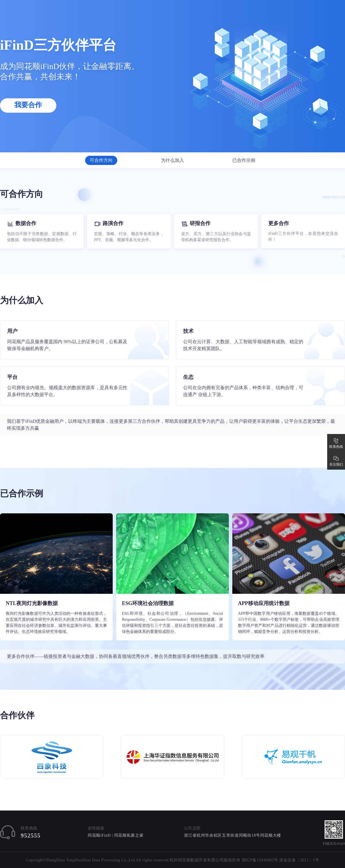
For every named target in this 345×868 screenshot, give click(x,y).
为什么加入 (172, 160)
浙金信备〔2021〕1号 (299, 860)
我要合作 (28, 105)
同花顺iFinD (99, 835)
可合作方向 (101, 160)
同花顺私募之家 (129, 835)
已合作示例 (244, 160)
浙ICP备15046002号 (260, 860)
